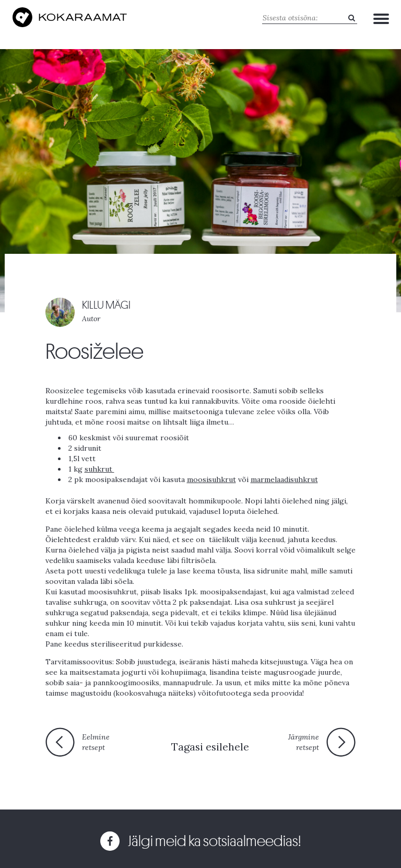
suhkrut (99, 469)
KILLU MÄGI (106, 305)
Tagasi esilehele (210, 747)
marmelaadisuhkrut (284, 479)
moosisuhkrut (211, 479)
